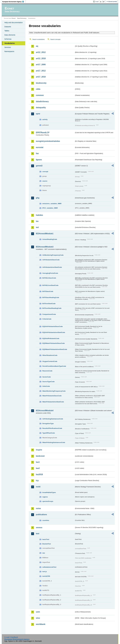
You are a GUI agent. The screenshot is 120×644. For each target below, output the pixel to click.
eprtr (38, 114)
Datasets (8, 27)
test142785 (46, 576)
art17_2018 (41, 77)
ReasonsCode (47, 371)
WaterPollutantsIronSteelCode (53, 402)
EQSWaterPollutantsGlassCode (53, 343)
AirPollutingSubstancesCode (53, 419)
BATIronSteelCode (49, 304)
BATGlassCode (48, 291)
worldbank (41, 624)
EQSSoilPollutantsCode (51, 338)
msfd (38, 487)
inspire (39, 450)
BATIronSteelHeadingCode (52, 308)
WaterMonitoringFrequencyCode (54, 391)
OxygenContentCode (50, 361)
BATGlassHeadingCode (51, 297)
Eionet (14, 18)
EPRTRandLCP (43, 133)
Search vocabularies (38, 39)
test (37, 534)
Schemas (8, 39)
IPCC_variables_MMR (50, 208)
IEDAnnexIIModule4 (45, 411)
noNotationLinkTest (49, 567)
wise (38, 618)
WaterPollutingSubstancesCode (54, 442)
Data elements (10, 35)
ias (37, 221)
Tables (7, 31)
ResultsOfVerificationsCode (52, 428)
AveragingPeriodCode (50, 273)
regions (45, 497)
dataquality (41, 108)
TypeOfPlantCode (49, 433)
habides (39, 215)
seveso (39, 527)
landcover (40, 456)
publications (41, 515)
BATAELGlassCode (49, 278)
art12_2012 (41, 52)
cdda (38, 89)
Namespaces (9, 51)
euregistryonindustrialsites (48, 141)
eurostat (40, 147)
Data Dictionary (22, 18)
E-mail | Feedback (11, 637)
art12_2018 (41, 58)
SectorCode (47, 377)
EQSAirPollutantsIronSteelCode (54, 332)
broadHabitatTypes (49, 492)
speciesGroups (48, 501)
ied (37, 227)
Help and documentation (13, 23)
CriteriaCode (47, 319)
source (45, 181)
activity (45, 119)
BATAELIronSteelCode (50, 285)
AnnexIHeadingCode (50, 239)
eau (44, 553)
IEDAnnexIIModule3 (45, 247)
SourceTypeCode (48, 382)
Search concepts (55, 39)
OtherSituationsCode (50, 355)
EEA (14, 2)
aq (37, 46)
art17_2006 (41, 65)
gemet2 (39, 166)
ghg (38, 198)
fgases (39, 160)
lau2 (38, 468)
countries (46, 520)
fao (37, 153)
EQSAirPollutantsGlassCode (52, 326)
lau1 (38, 462)
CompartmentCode (49, 314)
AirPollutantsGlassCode (51, 260)
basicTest (46, 539)
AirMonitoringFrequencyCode (53, 255)
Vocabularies (10, 43)
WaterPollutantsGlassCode (52, 396)
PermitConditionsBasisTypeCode (54, 366)
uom (38, 612)
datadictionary (42, 101)
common (40, 95)
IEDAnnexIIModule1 (45, 234)
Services (8, 47)
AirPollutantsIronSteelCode (52, 267)
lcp (37, 481)
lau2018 (39, 474)
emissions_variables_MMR (52, 204)
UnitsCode (46, 386)
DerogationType (48, 424)
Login (97, 2)
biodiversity (41, 83)
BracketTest (47, 544)
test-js (45, 572)
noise (38, 508)
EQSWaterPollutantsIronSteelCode (55, 349)
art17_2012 (41, 71)
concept (45, 172)
